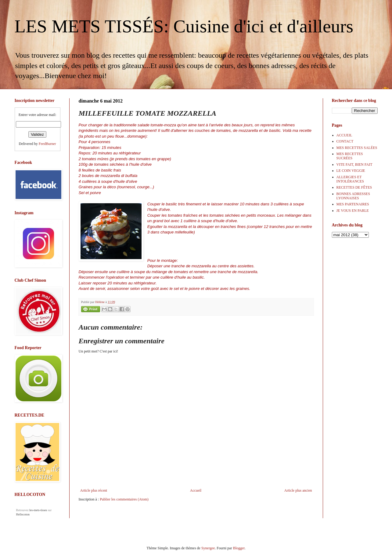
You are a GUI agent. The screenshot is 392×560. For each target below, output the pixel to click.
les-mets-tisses (38, 510)
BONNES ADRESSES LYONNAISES (353, 196)
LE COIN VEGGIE (351, 171)
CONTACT (345, 141)
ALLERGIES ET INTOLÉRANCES (350, 179)
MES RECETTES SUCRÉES (350, 156)
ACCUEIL (344, 135)
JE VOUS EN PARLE (353, 211)
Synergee (208, 548)
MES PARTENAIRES (353, 204)
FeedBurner (47, 144)
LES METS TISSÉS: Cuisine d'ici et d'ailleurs (184, 26)
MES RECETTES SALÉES (357, 148)
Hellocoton (23, 514)
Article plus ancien (298, 490)
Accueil (196, 490)
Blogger (239, 548)
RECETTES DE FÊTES (354, 187)
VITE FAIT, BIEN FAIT (354, 164)
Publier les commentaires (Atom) (124, 499)
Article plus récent (94, 490)
